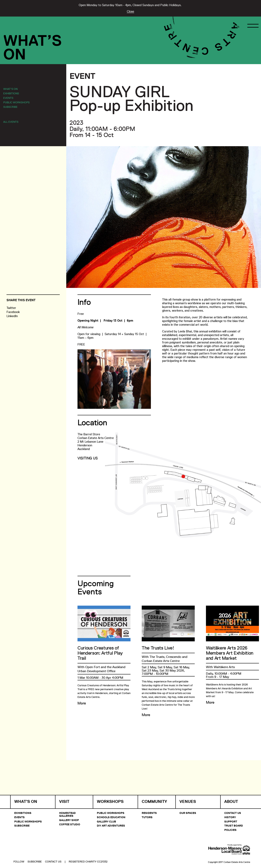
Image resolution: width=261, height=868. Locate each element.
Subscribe (10, 107)
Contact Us (233, 813)
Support (231, 821)
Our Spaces (188, 813)
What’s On (10, 89)
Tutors (147, 817)
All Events (11, 122)
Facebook (13, 312)
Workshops (110, 802)
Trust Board (234, 826)
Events (8, 98)
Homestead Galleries (67, 814)
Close (130, 11)
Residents (149, 813)
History (230, 817)
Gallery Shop (69, 820)
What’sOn (33, 47)
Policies (230, 830)
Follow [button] (19, 851)
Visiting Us (88, 458)
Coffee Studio (70, 824)
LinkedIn (12, 316)
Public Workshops (16, 102)
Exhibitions (11, 93)
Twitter (11, 308)
